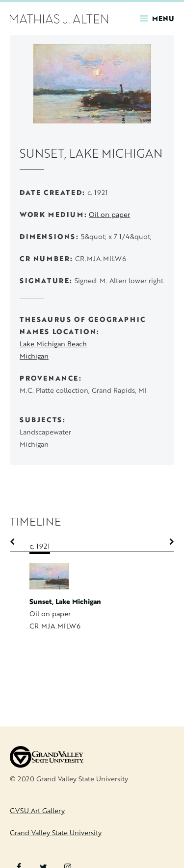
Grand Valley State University (56, 832)
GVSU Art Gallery (37, 810)
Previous (17, 542)
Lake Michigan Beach (53, 344)
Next (167, 542)
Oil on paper (109, 214)
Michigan (34, 356)
